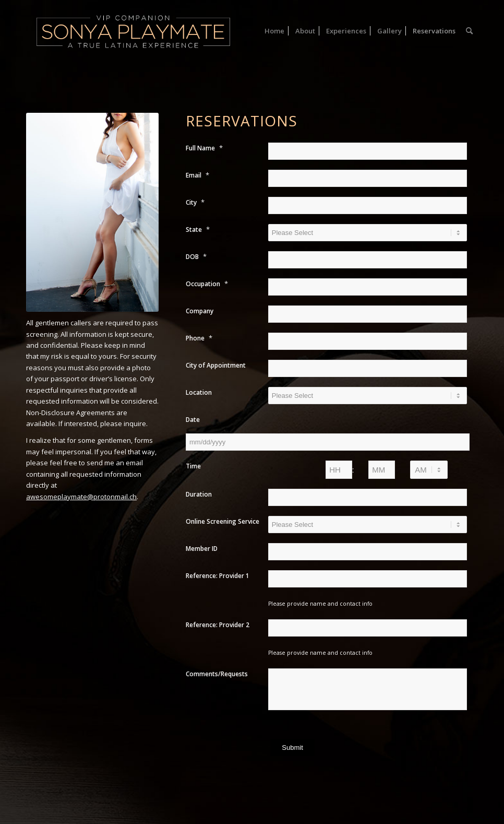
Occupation (207, 284)
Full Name (204, 148)
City (195, 202)
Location (199, 392)
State (198, 229)
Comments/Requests (217, 674)
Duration (199, 494)
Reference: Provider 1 (218, 576)
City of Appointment (216, 365)
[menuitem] (274, 31)
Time (193, 466)
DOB (196, 256)
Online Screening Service (223, 521)
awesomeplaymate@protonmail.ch (81, 497)
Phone (199, 338)
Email (197, 175)
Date (193, 420)
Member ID (202, 549)
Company (200, 311)
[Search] (469, 31)
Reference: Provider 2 (218, 625)
